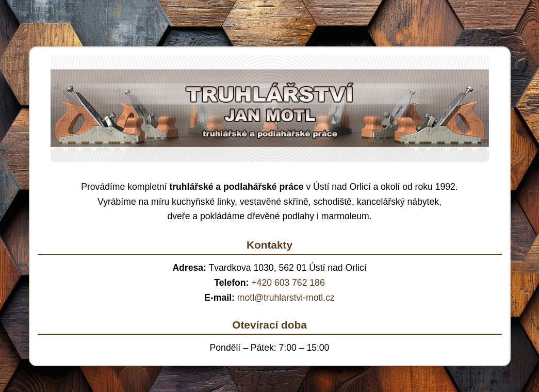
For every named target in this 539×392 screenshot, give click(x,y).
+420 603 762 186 (288, 283)
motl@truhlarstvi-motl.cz (286, 298)
